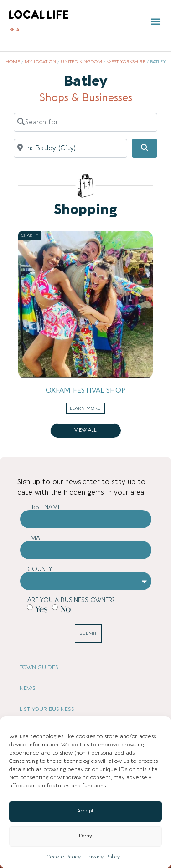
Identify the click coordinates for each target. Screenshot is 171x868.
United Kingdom (81, 62)
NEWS (28, 688)
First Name (44, 507)
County (40, 569)
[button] (156, 22)
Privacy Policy (103, 857)
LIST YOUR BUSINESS (47, 709)
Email (36, 538)
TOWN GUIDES (39, 667)
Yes (41, 608)
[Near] (70, 148)
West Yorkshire (126, 62)
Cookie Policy (64, 857)
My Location (40, 62)
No (65, 608)
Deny (85, 836)
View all (85, 430)
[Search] (145, 148)
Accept (85, 811)
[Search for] (85, 122)
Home (13, 62)
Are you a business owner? (71, 600)
